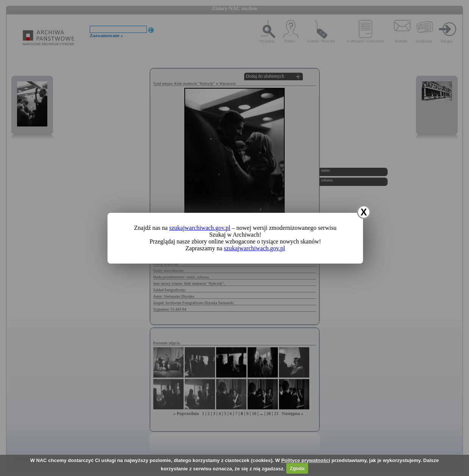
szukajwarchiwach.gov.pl (200, 228)
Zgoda (297, 468)
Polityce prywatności (306, 460)
